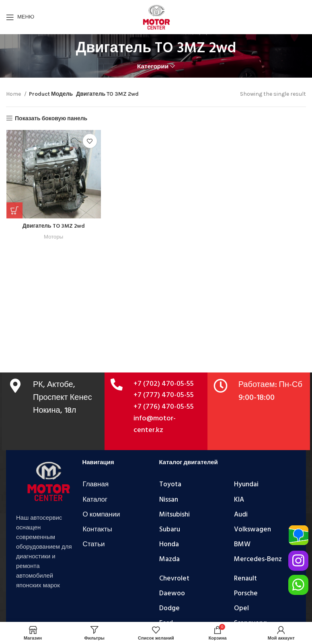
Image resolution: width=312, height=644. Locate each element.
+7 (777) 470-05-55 (164, 395)
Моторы (53, 237)
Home (14, 94)
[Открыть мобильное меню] (20, 17)
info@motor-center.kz (155, 424)
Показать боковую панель (51, 118)
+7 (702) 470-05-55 (164, 384)
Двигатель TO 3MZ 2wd (53, 226)
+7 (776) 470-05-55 (164, 407)
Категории (153, 67)
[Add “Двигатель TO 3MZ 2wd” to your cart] (14, 210)
